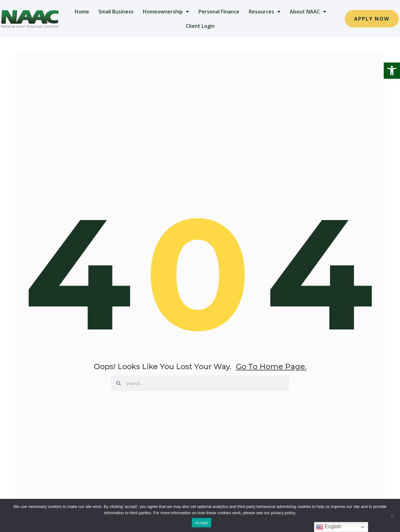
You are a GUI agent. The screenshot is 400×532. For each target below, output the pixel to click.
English (329, 527)
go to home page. (271, 366)
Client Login (200, 26)
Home (82, 12)
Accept (201, 523)
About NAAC (308, 12)
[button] (392, 71)
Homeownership (166, 12)
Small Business (116, 12)
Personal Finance (219, 12)
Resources (265, 12)
